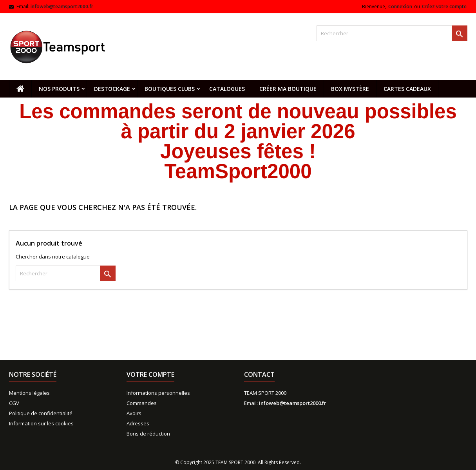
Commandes (142, 403)
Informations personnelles (158, 393)
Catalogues (227, 89)
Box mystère (350, 89)
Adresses (138, 423)
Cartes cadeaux (407, 89)
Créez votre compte (444, 6)
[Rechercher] (392, 33)
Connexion (400, 6)
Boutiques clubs (170, 89)
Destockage (112, 89)
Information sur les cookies (41, 423)
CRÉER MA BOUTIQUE (288, 89)
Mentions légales (29, 393)
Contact (259, 374)
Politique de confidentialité (41, 413)
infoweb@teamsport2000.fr (62, 6)
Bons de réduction (148, 434)
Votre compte (150, 374)
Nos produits (59, 89)
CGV (14, 403)
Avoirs (134, 413)
